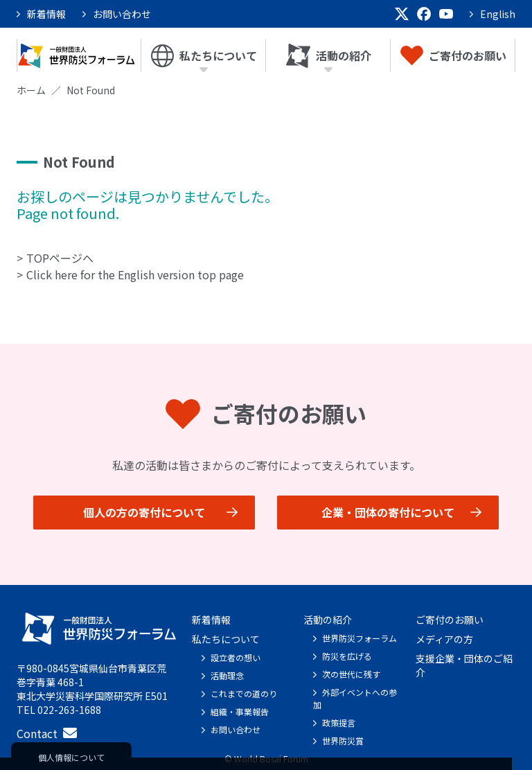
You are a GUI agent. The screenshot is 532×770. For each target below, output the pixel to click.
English (498, 14)
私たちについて (204, 56)
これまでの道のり (244, 693)
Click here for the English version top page (135, 274)
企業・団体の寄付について (388, 512)
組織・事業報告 (240, 711)
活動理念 (227, 675)
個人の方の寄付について (144, 512)
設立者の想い (236, 657)
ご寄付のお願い (453, 55)
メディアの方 (444, 639)
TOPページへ (60, 258)
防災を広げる (347, 656)
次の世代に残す (351, 674)
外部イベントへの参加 (355, 698)
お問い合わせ (122, 14)
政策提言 (339, 723)
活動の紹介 (329, 56)
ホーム (31, 90)
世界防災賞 (343, 741)
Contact (47, 733)
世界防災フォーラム (360, 638)
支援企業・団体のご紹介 (464, 665)
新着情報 (46, 14)
